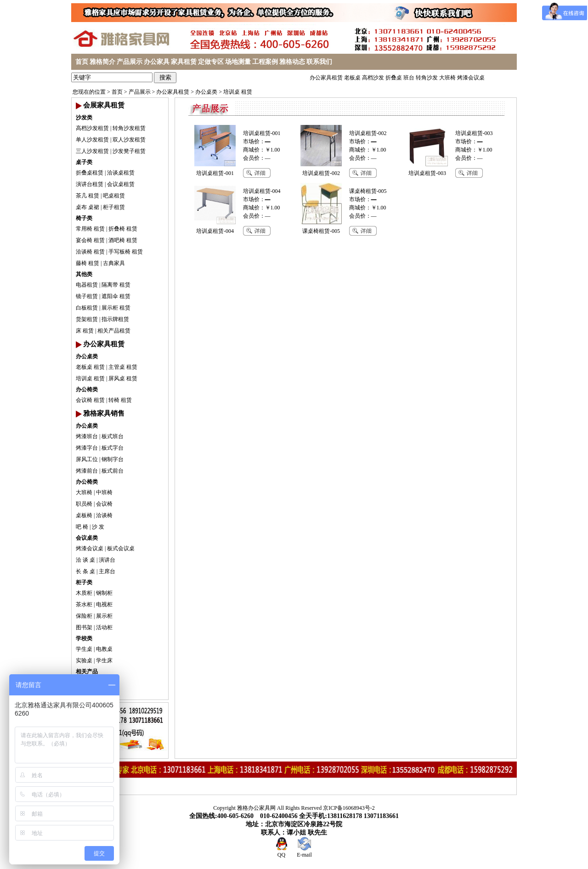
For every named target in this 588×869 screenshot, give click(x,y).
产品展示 (130, 62)
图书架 (84, 627)
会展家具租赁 (104, 105)
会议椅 (104, 504)
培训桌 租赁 (238, 92)
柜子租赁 (114, 207)
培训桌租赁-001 (262, 133)
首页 (82, 62)
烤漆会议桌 (471, 78)
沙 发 (98, 527)
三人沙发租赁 (92, 151)
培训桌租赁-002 (368, 133)
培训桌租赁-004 (262, 191)
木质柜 (84, 593)
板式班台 (113, 436)
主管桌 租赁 (123, 367)
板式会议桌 (121, 548)
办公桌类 (206, 92)
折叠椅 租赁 (123, 229)
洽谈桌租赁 (121, 173)
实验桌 (84, 660)
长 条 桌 (85, 571)
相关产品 (87, 671)
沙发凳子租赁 (129, 151)
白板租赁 (87, 308)
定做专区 (211, 62)
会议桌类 (87, 538)
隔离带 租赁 (116, 285)
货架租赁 (87, 319)
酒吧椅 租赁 (123, 240)
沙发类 (84, 118)
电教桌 (104, 649)
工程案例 (265, 62)
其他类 (84, 274)
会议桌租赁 (121, 184)
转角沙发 (427, 78)
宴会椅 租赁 (90, 240)
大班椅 (447, 78)
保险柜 (84, 616)
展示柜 (104, 616)
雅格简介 (102, 62)
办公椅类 (87, 389)
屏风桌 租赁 (123, 378)
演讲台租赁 (90, 184)
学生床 (104, 660)
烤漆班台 (87, 436)
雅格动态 (292, 62)
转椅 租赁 (120, 400)
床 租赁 (85, 331)
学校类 (84, 638)
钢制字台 (113, 459)
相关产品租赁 (114, 331)
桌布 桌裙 (88, 207)
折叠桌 (394, 78)
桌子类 (84, 162)
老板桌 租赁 (90, 367)
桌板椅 (84, 515)
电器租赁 (87, 285)
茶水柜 (84, 604)
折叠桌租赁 (90, 173)
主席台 (107, 571)
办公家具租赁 (326, 78)
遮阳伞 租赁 (116, 296)
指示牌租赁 (115, 319)
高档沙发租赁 (92, 128)
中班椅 (104, 492)
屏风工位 (87, 459)
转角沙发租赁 (129, 128)
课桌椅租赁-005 (368, 191)
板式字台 (113, 448)
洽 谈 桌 (85, 560)
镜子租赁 (87, 296)
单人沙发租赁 (92, 140)
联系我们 (319, 62)
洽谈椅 (104, 515)
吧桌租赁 (114, 196)
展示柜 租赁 (116, 308)
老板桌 (352, 78)
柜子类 (84, 582)
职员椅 (84, 504)
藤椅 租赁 (88, 263)
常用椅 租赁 (90, 229)
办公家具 (157, 62)
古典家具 (114, 263)
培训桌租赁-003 (474, 133)
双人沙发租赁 (129, 140)
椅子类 (84, 218)
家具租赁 (184, 62)
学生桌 (84, 649)
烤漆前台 (87, 471)
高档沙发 (373, 78)
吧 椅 (82, 527)
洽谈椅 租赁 (90, 252)
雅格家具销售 (104, 413)
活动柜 (104, 627)
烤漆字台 (87, 448)
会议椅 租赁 (90, 400)
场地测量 (238, 62)
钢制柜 (104, 593)
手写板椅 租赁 (126, 252)
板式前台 (113, 471)
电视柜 (104, 604)
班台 (409, 78)
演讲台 (107, 560)
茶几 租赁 (88, 196)
